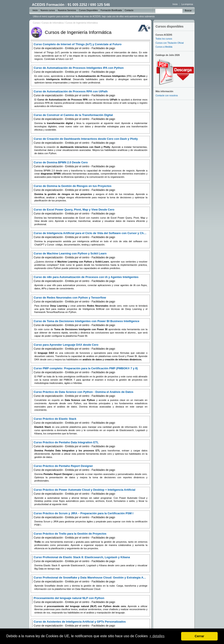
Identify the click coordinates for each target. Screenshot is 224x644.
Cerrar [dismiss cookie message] (199, 636)
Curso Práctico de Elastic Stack (74, 421)
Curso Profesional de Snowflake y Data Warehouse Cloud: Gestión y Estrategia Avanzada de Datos (91, 579)
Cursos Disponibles (88, 10)
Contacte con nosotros (167, 96)
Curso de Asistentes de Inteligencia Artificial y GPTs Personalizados (80, 624)
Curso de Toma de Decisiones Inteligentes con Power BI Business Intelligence (87, 323)
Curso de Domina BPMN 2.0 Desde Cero (74, 164)
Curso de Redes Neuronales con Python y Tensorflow (74, 300)
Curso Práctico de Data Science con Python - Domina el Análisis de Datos (83, 394)
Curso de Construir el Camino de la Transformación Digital (74, 117)
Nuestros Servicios (67, 10)
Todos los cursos (164, 39)
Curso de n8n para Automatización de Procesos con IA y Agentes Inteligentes (86, 279)
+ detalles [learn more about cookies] (157, 636)
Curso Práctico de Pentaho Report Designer (74, 468)
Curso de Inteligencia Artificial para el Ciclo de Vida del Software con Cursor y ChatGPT (91, 235)
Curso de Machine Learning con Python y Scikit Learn (74, 255)
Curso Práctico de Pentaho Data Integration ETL (74, 444)
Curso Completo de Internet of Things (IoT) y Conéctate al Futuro (78, 46)
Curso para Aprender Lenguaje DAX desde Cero (74, 347)
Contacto (129, 10)
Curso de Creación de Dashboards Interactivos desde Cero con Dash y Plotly (86, 141)
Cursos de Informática (53, 23)
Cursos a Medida (164, 47)
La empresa (187, 4)
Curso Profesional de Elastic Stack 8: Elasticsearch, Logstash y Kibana (82, 559)
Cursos (36, 23)
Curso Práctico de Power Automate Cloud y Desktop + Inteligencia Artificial (85, 492)
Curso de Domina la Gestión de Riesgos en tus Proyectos (74, 188)
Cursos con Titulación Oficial (170, 43)
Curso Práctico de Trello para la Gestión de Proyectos (74, 536)
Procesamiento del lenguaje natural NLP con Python (74, 600)
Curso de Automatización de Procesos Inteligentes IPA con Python (79, 70)
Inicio (175, 4)
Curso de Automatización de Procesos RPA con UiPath (74, 93)
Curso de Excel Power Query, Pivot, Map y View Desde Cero (74, 212)
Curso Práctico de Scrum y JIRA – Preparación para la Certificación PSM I (83, 515)
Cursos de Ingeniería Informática (82, 23)
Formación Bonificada (111, 10)
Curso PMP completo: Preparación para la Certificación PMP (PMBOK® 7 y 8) (86, 370)
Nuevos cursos (48, 10)
